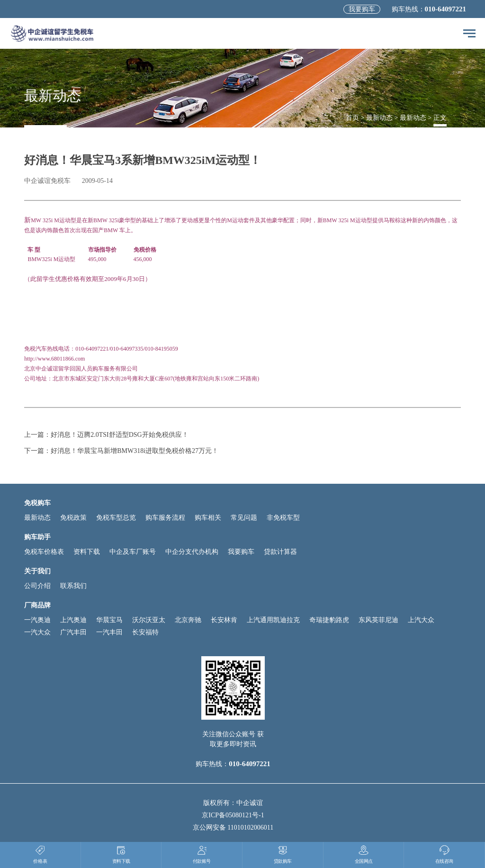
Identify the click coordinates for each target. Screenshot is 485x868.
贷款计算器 (280, 552)
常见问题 (244, 518)
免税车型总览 (116, 518)
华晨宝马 (109, 620)
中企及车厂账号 (133, 552)
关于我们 (37, 571)
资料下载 (87, 552)
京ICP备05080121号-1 (233, 815)
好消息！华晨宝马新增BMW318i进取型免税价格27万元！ (135, 451)
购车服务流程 (165, 518)
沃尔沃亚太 (149, 620)
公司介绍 (37, 586)
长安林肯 (224, 620)
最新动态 (379, 118)
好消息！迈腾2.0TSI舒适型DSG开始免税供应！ (120, 435)
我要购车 (362, 9)
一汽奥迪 (37, 620)
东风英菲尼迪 (378, 620)
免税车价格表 (44, 552)
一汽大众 (37, 632)
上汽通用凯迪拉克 (273, 620)
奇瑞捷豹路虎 (329, 620)
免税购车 (37, 503)
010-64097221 (446, 9)
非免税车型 (283, 518)
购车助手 (37, 537)
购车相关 (208, 518)
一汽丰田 (109, 632)
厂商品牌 (37, 605)
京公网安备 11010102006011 (233, 827)
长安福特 (145, 632)
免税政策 (73, 518)
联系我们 (73, 586)
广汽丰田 (73, 632)
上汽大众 (421, 620)
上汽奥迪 (73, 620)
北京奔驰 (188, 620)
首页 (352, 118)
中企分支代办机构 (192, 552)
